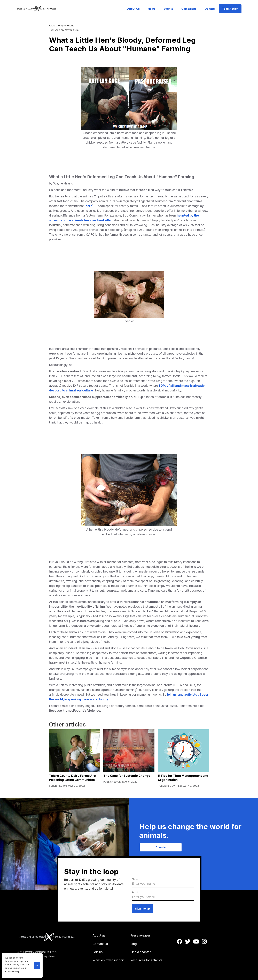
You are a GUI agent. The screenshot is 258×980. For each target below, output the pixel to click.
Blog (134, 944)
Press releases (140, 935)
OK (37, 966)
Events (168, 9)
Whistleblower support (108, 960)
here (89, 206)
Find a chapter (140, 952)
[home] (39, 9)
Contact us (100, 944)
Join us (97, 952)
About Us (133, 9)
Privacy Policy (12, 971)
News (152, 9)
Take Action (230, 9)
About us (99, 935)
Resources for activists (146, 960)
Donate (210, 9)
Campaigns (189, 9)
